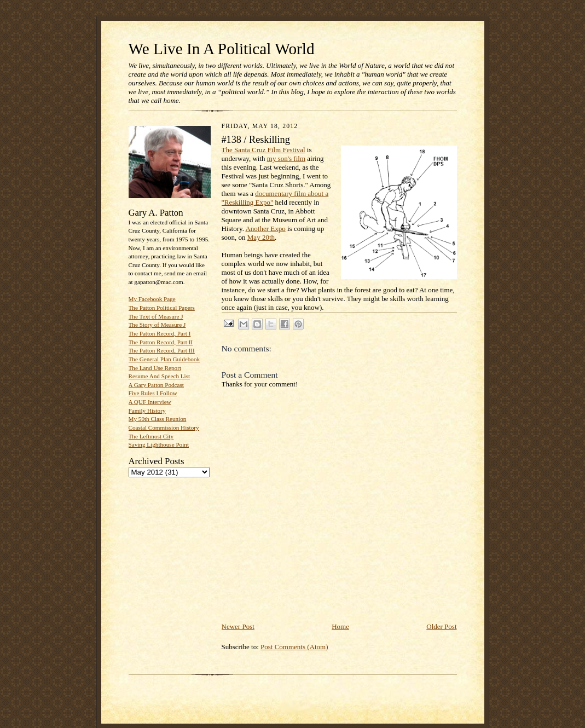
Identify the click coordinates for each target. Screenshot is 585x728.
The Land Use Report (155, 368)
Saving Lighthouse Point (159, 444)
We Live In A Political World (222, 49)
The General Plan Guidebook (164, 359)
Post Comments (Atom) (294, 647)
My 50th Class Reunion (158, 419)
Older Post (441, 626)
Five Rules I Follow (153, 393)
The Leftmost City (151, 436)
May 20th (261, 237)
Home (340, 626)
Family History (147, 411)
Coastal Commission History (164, 427)
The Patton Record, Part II (161, 342)
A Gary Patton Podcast (156, 385)
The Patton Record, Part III (162, 350)
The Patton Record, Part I (160, 333)
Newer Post (238, 626)
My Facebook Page (152, 299)
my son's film (286, 158)
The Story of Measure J (157, 325)
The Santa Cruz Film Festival (263, 150)
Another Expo (265, 229)
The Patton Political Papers (162, 308)
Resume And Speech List (160, 376)
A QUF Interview (150, 402)
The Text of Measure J (156, 316)
